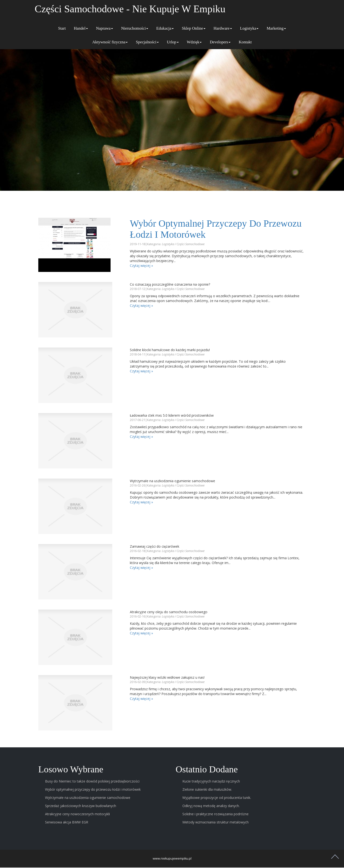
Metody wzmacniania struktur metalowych (215, 823)
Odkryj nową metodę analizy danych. (211, 806)
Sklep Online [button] (194, 28)
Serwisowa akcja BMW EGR (67, 823)
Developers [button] (220, 42)
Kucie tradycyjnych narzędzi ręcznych (211, 782)
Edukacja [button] (165, 28)
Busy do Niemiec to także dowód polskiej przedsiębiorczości (92, 782)
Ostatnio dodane (208, 769)
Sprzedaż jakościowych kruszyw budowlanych (81, 806)
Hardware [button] (223, 28)
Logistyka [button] (249, 28)
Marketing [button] (276, 28)
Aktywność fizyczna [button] (110, 42)
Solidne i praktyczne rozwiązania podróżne (215, 814)
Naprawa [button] (104, 28)
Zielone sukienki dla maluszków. (207, 790)
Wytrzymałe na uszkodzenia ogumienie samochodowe (88, 798)
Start (62, 28)
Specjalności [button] (147, 42)
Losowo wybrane (72, 769)
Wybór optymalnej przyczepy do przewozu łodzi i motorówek (198, 229)
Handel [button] (81, 28)
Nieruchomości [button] (135, 28)
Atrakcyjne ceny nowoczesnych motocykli (77, 814)
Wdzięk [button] (194, 42)
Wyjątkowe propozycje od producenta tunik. (217, 798)
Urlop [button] (173, 42)
